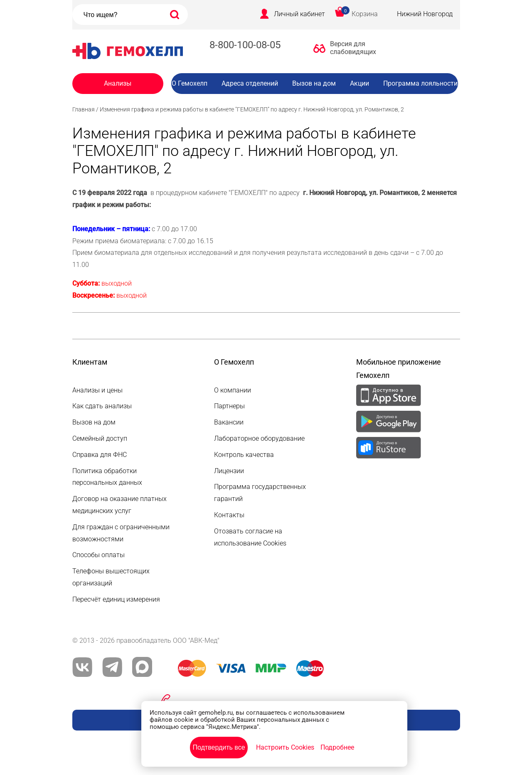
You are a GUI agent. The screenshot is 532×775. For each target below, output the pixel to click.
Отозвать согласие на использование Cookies (250, 537)
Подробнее (337, 747)
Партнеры (229, 406)
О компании (233, 390)
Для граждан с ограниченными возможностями (121, 533)
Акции (360, 83)
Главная (84, 109)
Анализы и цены (97, 390)
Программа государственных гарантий (260, 493)
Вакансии (321, 100)
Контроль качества (244, 455)
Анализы (118, 83)
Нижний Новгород (425, 14)
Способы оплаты (99, 555)
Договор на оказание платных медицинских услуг (119, 505)
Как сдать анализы (102, 406)
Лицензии (229, 471)
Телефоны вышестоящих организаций (111, 577)
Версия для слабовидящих (351, 48)
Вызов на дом (314, 83)
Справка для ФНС (100, 455)
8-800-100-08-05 (245, 45)
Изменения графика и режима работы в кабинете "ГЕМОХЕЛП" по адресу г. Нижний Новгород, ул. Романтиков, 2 (252, 109)
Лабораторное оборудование (259, 438)
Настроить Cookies (285, 747)
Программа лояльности (420, 83)
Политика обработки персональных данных (107, 477)
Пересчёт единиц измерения (116, 599)
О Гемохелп (190, 83)
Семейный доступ (100, 438)
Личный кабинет (299, 14)
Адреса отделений (250, 83)
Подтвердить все (219, 747)
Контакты (229, 515)
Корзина (365, 14)
